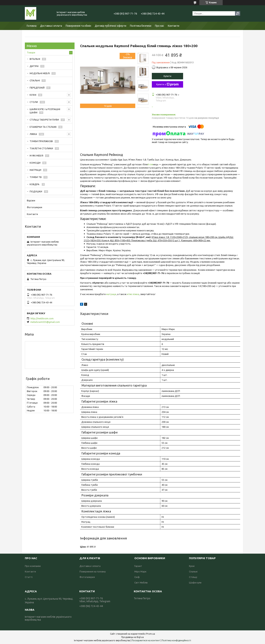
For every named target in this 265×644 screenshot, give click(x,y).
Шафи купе (195, 583)
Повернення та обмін (78, 26)
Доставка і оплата (51, 26)
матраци (111, 294)
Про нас (160, 26)
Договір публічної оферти (111, 26)
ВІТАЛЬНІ (35, 59)
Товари (31, 52)
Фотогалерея (35, 207)
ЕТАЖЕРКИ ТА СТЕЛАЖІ (43, 127)
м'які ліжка (133, 294)
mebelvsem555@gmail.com (45, 322)
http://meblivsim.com (42, 318)
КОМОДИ (35, 163)
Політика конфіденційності (176, 640)
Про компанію (33, 566)
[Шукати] (238, 13)
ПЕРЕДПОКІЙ (37, 88)
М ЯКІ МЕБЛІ (36, 156)
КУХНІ (33, 95)
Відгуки (31, 200)
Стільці (193, 577)
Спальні (193, 571)
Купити (167, 76)
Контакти (174, 26)
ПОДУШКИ (36, 191)
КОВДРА (35, 184)
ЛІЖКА (33, 134)
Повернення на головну (93, 571)
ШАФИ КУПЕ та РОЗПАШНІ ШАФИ (45, 111)
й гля (150, 164)
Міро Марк (140, 571)
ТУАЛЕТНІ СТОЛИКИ (41, 148)
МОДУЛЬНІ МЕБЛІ (40, 73)
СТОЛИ (34, 102)
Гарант (138, 566)
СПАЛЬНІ (35, 80)
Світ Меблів (141, 583)
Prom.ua (151, 634)
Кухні (192, 566)
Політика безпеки (141, 26)
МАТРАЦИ (35, 170)
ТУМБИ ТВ (36, 177)
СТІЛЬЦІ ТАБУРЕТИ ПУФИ (44, 120)
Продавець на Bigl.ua (132, 637)
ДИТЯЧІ (34, 66)
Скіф (137, 577)
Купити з (167, 84)
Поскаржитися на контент (146, 640)
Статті (29, 577)
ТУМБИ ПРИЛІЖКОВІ (41, 141)
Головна (32, 26)
